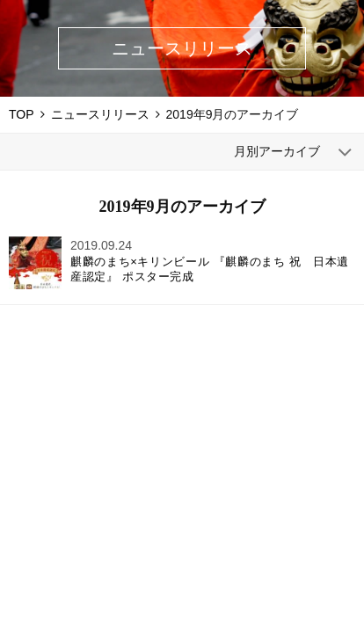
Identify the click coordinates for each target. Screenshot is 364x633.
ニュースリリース (100, 114)
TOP (22, 114)
